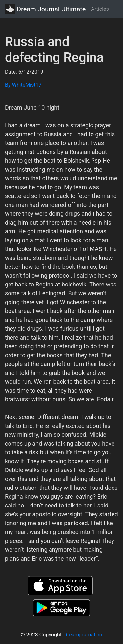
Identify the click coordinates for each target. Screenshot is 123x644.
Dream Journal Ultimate (45, 9)
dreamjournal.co (83, 635)
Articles (100, 9)
